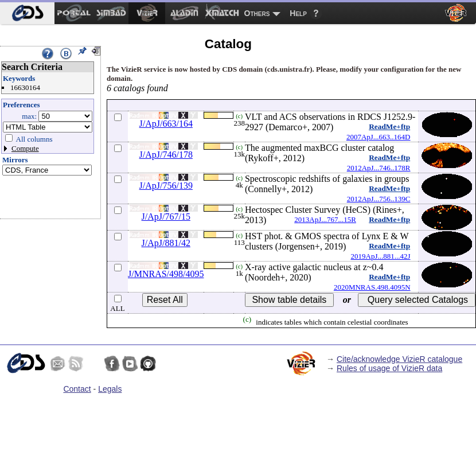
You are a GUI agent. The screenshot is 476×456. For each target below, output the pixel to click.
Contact (77, 389)
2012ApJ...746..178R (379, 168)
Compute (25, 148)
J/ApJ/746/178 (166, 155)
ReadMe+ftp (389, 126)
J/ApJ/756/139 (166, 186)
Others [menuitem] (257, 13)
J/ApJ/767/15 (166, 217)
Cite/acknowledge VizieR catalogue (399, 359)
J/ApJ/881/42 (166, 243)
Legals (110, 389)
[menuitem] (27, 13)
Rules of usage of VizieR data (389, 368)
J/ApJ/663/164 (166, 124)
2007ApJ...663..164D (379, 137)
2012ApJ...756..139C (379, 199)
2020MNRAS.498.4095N (372, 287)
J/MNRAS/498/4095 (166, 274)
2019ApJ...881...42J (381, 256)
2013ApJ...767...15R (325, 219)
